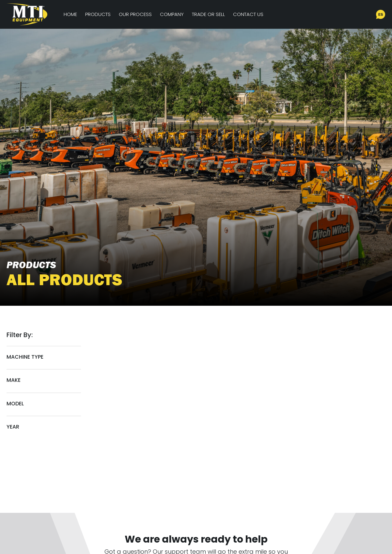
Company (172, 14)
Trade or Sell (208, 14)
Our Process (135, 14)
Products (98, 14)
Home (70, 14)
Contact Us (248, 14)
